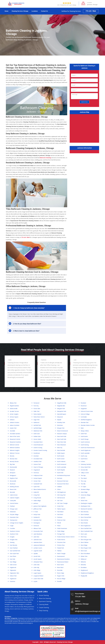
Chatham (12, 506)
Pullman (59, 551)
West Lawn (84, 534)
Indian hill (36, 492)
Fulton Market (37, 414)
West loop (84, 537)
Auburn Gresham (15, 425)
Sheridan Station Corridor (88, 425)
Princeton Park (61, 542)
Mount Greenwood (62, 431)
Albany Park (13, 403)
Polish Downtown (62, 528)
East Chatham (14, 548)
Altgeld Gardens (14, 406)
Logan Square (37, 573)
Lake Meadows (38, 534)
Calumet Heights (15, 498)
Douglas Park (14, 540)
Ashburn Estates (15, 422)
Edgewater (13, 570)
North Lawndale (62, 467)
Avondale (12, 431)
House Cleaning (44, 595)
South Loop (84, 456)
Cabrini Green (14, 495)
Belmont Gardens (15, 448)
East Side (13, 559)
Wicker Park (84, 556)
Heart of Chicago (38, 467)
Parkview (60, 517)
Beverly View (14, 459)
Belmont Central (14, 445)
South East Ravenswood (88, 448)
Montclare (60, 425)
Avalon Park (13, 428)
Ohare (59, 489)
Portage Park (61, 534)
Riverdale (60, 570)
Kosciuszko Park (38, 531)
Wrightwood (84, 570)
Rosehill (59, 581)
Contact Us (44, 11)
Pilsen (59, 526)
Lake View (36, 537)
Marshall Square (62, 414)
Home (7, 11)
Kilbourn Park (37, 528)
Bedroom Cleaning (45, 158)
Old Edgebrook (61, 492)
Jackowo (36, 503)
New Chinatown (62, 445)
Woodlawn (84, 567)
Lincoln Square (38, 559)
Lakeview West (38, 542)
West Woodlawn (85, 553)
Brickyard (13, 473)
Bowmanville (13, 467)
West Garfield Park (86, 528)
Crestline (12, 528)
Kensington (37, 523)
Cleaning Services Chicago (20, 11)
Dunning (12, 542)
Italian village (37, 500)
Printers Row (61, 545)
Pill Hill (59, 523)
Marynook (60, 417)
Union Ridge (84, 492)
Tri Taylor (83, 487)
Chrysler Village (14, 514)
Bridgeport (13, 475)
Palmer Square (61, 509)
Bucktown (13, 484)
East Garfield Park (15, 551)
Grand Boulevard (38, 445)
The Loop (83, 481)
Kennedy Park (37, 520)
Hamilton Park (37, 461)
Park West (60, 514)
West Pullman (85, 542)
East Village (13, 562)
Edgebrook (13, 567)
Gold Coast (37, 434)
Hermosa (36, 473)
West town (84, 551)
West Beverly (85, 512)
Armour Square (14, 417)
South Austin (84, 436)
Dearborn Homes (15, 531)
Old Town (60, 500)
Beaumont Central (15, 439)
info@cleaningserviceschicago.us (88, 611)
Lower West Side (38, 579)
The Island (84, 478)
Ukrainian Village (85, 489)
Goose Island (37, 439)
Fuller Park (36, 411)
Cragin (12, 526)
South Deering (85, 445)
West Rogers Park (86, 548)
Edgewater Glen (14, 573)
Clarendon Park (14, 517)
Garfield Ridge (38, 428)
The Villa (83, 484)
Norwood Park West (63, 484)
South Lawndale (85, 453)
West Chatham (85, 514)
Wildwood (83, 559)
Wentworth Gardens (86, 509)
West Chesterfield (86, 517)
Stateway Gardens (86, 464)
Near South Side (62, 439)
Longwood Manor (38, 576)
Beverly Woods (14, 461)
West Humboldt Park (87, 531)
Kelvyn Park (37, 514)
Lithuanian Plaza (38, 562)
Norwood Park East (63, 481)
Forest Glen (37, 408)
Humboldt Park (38, 484)
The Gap (83, 475)
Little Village (37, 570)
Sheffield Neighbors (86, 420)
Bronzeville (13, 481)
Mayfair (59, 420)
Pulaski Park (61, 548)
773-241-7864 (91, 11)
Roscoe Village (61, 579)
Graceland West (38, 442)
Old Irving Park (61, 495)
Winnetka (83, 565)
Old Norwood (61, 498)
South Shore (84, 459)
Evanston (13, 581)
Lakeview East (38, 540)
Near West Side (62, 442)
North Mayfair (61, 470)
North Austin (61, 456)
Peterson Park (61, 520)
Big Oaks (12, 464)
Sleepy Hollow (85, 431)
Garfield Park (37, 425)
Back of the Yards (15, 436)
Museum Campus (62, 434)
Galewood (36, 422)
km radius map (84, 128)
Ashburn (12, 420)
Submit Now (84, 102)
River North (60, 565)
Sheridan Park (85, 422)
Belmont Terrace (15, 453)
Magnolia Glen (61, 406)
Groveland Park (38, 459)
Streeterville (84, 470)
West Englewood (86, 526)
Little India (36, 565)
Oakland (59, 487)
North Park (60, 473)
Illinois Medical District (40, 489)
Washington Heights (86, 503)
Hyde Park (37, 487)
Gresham (36, 456)
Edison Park (13, 576)
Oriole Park (60, 506)
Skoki (82, 428)
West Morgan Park (86, 540)
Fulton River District (39, 417)
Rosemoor (84, 406)
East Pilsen (13, 556)
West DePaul (84, 520)
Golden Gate (37, 436)
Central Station (14, 503)
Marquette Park (62, 411)
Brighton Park (14, 478)
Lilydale (36, 553)
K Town (36, 512)
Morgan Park (61, 428)
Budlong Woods (14, 487)
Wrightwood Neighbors (87, 573)
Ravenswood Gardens (63, 559)
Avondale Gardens (15, 434)
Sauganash (84, 408)
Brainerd (12, 470)
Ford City (36, 406)
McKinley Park (61, 422)
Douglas (12, 537)
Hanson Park (37, 464)
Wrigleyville (84, 576)
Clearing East (14, 520)
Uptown (83, 498)
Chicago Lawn (14, 509)
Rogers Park (61, 576)
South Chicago (85, 439)
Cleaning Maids (44, 604)
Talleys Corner (85, 473)
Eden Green (13, 565)
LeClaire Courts (38, 548)
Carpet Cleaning (44, 608)
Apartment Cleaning (45, 601)
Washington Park (85, 506)
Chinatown (13, 512)
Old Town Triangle (62, 503)
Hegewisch (37, 470)
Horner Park (37, 481)
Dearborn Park (14, 534)
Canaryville (13, 500)
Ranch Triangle (61, 553)
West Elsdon (84, 523)
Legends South (38, 551)
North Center (61, 459)
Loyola (35, 581)
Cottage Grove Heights (17, 523)
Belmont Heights (15, 450)
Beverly (12, 456)
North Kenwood (62, 464)
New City (60, 448)
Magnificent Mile (62, 403)
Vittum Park (84, 500)
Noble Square (61, 453)
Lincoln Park (37, 556)
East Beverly (13, 545)
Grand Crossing (38, 448)
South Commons (85, 442)
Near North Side (62, 436)
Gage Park (36, 420)
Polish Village (61, 531)
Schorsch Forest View (87, 411)
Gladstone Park (38, 431)
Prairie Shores (61, 540)
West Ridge (84, 545)
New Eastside (61, 450)
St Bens (83, 461)
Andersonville (14, 408)
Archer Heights (14, 414)
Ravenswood (61, 556)
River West (60, 567)
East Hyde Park (14, 553)
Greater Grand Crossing (40, 450)
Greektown (37, 453)
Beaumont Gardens (15, 442)
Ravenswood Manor (63, 562)
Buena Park (13, 489)
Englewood (13, 579)
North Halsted (61, 461)
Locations (35, 11)
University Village (86, 495)
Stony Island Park (86, 467)
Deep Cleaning (44, 611)
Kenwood (36, 526)
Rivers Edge (61, 573)
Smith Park (84, 434)
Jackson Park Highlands (40, 506)
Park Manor (60, 512)
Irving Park (37, 495)
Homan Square (38, 478)
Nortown (60, 478)
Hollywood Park (38, 475)
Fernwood (36, 403)
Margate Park (61, 408)
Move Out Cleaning (45, 598)
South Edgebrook (86, 450)
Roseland (83, 403)
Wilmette (83, 562)
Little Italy (36, 567)
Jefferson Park (38, 509)
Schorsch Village (85, 414)
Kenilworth (37, 517)
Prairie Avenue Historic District (66, 537)
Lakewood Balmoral (39, 545)
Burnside (12, 492)
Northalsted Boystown (64, 475)
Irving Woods (37, 498)
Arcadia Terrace (14, 411)
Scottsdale (84, 417)
